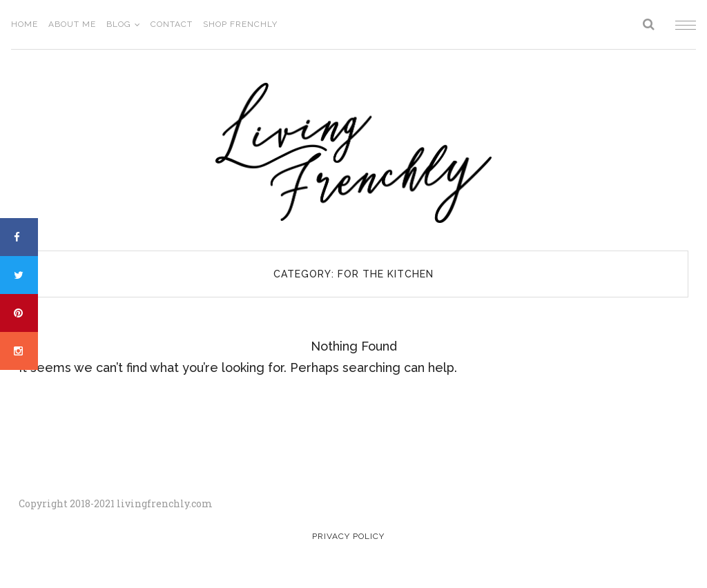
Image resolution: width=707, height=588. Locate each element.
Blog (119, 24)
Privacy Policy (348, 536)
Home (25, 24)
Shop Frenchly (240, 24)
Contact (172, 24)
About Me (72, 24)
